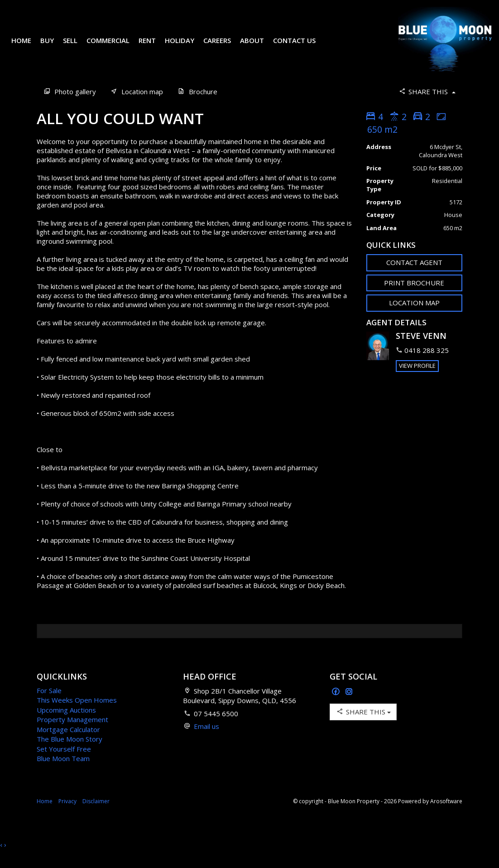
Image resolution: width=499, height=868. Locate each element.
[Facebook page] (337, 706)
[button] (415, 297)
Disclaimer (96, 815)
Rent (154, 41)
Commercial (115, 41)
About (259, 41)
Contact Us (39, 54)
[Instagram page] (349, 706)
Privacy (67, 815)
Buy (54, 41)
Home (28, 41)
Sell (77, 41)
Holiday (186, 41)
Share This (427, 105)
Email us (206, 740)
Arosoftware (446, 815)
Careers (224, 41)
